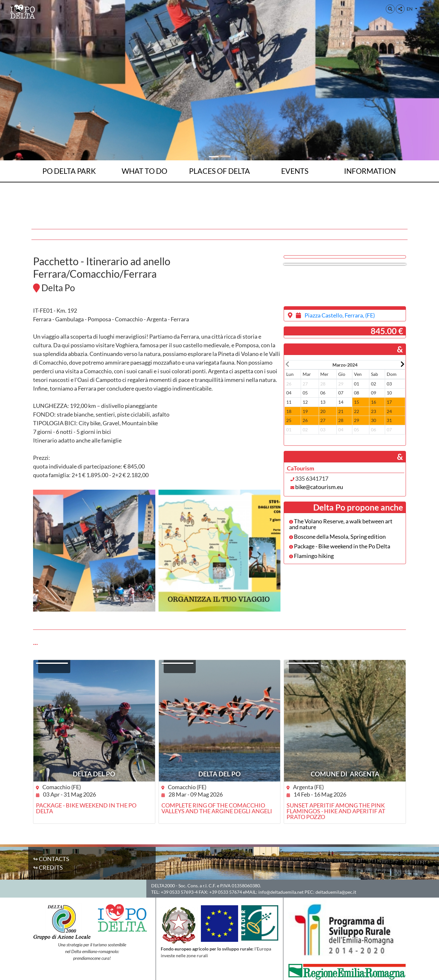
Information (370, 171)
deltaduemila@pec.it (336, 892)
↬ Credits (48, 867)
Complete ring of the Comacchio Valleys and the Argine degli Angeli (217, 808)
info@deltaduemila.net (281, 892)
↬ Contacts (51, 859)
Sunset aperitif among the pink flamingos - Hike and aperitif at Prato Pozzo (336, 811)
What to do (144, 171)
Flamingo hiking (311, 556)
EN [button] (410, 9)
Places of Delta (219, 171)
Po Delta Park (69, 171)
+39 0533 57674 (226, 892)
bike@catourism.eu (319, 487)
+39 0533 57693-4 (179, 892)
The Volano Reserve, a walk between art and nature (341, 524)
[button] (390, 9)
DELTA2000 (163, 886)
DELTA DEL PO (94, 774)
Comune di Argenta (345, 774)
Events (295, 171)
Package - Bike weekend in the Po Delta (340, 546)
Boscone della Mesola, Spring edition (337, 536)
